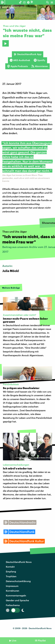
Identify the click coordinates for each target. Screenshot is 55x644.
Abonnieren (40, 66)
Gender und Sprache (17, 600)
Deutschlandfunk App (28, 54)
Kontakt (10, 567)
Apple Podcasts (17, 66)
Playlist (42, 640)
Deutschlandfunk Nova (19, 562)
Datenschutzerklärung (18, 581)
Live (14, 640)
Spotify (40, 60)
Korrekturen (13, 591)
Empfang (11, 571)
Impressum (12, 586)
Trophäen (11, 576)
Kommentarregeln (16, 595)
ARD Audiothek (20, 60)
